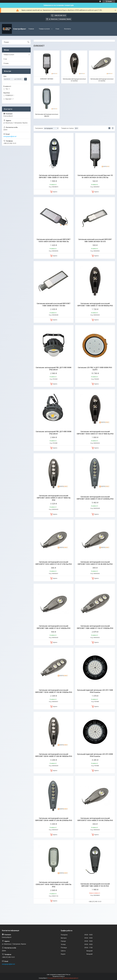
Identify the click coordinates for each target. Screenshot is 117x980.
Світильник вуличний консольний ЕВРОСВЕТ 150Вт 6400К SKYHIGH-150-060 (54, 305)
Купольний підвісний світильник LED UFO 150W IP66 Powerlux (95, 691)
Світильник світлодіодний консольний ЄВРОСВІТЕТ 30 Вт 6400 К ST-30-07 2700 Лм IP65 (54, 563)
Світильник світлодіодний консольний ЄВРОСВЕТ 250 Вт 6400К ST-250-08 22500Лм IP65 (54, 819)
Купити (55, 192)
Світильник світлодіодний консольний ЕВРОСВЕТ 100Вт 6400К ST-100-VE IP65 (54, 176)
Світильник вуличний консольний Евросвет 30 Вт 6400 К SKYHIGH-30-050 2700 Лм (95, 176)
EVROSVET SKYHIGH (47, 79)
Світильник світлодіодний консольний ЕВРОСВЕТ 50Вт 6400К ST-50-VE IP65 (95, 885)
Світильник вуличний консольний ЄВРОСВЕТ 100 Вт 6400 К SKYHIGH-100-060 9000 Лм (54, 240)
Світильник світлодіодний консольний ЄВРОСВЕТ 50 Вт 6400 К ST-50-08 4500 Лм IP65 (95, 563)
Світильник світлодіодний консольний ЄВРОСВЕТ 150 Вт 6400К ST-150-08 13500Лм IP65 (54, 691)
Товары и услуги (44, 29)
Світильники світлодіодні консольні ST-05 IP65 (102, 80)
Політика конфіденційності (71, 978)
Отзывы (6, 63)
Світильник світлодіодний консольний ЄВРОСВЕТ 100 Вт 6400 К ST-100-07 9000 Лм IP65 (95, 433)
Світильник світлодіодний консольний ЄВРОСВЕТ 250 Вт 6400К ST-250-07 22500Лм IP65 (95, 498)
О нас (57, 29)
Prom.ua (68, 975)
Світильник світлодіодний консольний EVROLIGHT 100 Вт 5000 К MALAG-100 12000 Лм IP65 (54, 885)
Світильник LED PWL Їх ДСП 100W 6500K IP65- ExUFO (95, 369)
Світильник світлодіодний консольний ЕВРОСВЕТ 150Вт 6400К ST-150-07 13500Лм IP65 (95, 627)
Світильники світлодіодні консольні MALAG (47, 115)
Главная (31, 29)
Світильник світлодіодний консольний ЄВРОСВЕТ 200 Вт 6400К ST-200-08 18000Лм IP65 (54, 755)
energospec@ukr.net (10, 136)
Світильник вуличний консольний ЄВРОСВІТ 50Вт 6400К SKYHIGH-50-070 (95, 240)
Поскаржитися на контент (55, 978)
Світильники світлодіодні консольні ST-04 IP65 (74, 80)
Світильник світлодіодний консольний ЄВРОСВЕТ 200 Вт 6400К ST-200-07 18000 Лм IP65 (54, 498)
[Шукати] (28, 42)
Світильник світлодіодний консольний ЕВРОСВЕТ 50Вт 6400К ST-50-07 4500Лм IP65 (54, 627)
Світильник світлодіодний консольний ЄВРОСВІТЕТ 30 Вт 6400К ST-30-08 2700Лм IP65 (95, 819)
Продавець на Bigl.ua (58, 976)
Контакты (67, 29)
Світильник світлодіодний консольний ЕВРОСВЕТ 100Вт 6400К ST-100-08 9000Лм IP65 (95, 305)
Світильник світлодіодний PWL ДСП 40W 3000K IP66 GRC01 (54, 433)
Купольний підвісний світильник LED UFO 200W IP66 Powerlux (95, 755)
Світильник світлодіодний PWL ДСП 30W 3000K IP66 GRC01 (54, 369)
